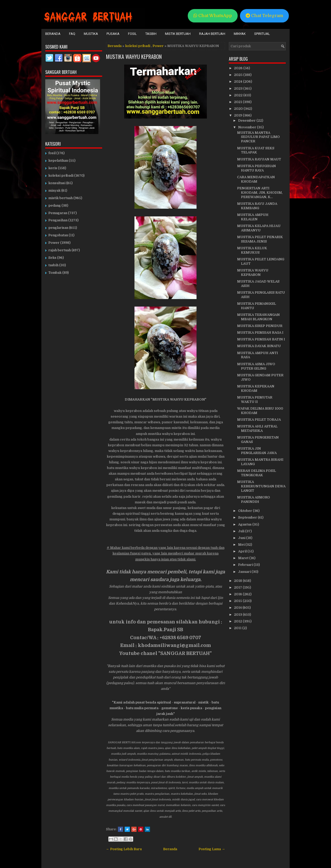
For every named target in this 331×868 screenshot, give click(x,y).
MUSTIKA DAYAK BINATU (259, 346)
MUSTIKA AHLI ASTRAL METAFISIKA (257, 428)
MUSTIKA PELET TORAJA (259, 420)
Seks (52, 258)
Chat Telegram (264, 16)
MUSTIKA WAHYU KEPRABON (134, 57)
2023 (239, 88)
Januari (245, 572)
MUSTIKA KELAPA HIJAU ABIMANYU (259, 228)
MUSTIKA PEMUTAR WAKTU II (255, 400)
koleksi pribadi (138, 46)
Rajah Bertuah (212, 34)
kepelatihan (58, 161)
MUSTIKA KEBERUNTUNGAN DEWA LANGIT (261, 486)
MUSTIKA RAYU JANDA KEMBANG (257, 206)
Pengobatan (58, 235)
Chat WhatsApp (213, 16)
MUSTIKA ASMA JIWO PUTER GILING (256, 366)
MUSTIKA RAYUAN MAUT (259, 159)
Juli (242, 531)
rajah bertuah (60, 250)
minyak (54, 190)
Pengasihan (58, 220)
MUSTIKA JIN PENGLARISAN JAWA (257, 451)
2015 (238, 601)
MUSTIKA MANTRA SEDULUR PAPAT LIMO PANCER (258, 137)
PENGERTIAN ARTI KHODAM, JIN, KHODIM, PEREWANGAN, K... (260, 193)
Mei (242, 545)
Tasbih (151, 34)
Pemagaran (58, 213)
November (248, 127)
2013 (238, 615)
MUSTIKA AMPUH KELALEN (253, 217)
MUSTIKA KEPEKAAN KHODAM (256, 388)
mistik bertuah (61, 198)
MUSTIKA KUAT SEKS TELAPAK (256, 150)
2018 (238, 581)
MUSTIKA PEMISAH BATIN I (261, 339)
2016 (238, 594)
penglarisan (58, 228)
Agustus (245, 524)
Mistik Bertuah (178, 34)
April (243, 551)
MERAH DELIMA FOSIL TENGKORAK (257, 473)
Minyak (240, 34)
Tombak (55, 273)
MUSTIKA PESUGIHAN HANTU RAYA (257, 168)
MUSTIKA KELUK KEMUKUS (252, 250)
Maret (244, 558)
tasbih (53, 265)
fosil (52, 153)
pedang (55, 205)
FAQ (72, 34)
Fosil (132, 34)
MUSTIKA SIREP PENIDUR (260, 326)
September (248, 517)
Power (158, 46)
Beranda (53, 34)
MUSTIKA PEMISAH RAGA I (260, 333)
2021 (238, 102)
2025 (239, 75)
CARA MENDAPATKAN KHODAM (256, 179)
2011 (238, 628)
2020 (239, 109)
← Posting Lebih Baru (124, 849)
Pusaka (113, 34)
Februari (246, 565)
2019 (238, 115)
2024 (239, 81)
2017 (238, 587)
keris (53, 168)
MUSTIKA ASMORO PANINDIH (254, 499)
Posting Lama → (212, 849)
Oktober (246, 511)
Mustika (91, 34)
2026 (239, 68)
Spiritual (262, 34)
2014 (238, 608)
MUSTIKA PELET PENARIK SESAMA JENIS (260, 239)
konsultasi (57, 183)
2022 (239, 95)
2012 (238, 621)
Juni (242, 538)
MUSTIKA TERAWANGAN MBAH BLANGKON (258, 317)
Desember (247, 120)
